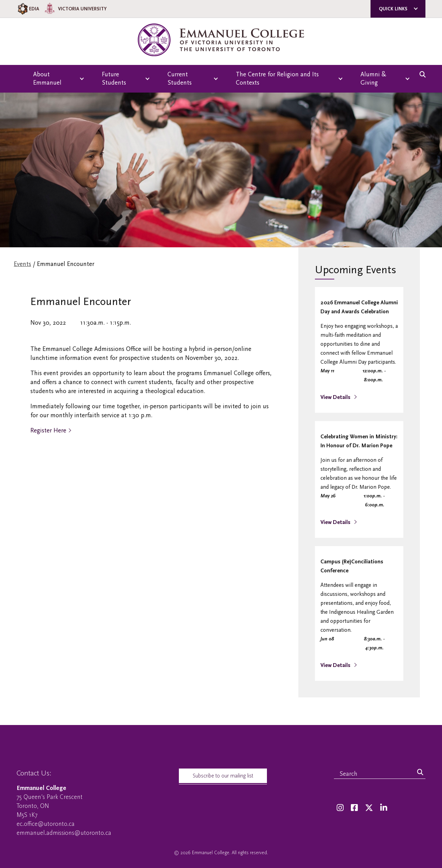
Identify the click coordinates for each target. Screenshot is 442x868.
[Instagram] (340, 808)
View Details (336, 397)
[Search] (420, 773)
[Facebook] (354, 808)
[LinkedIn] (384, 808)
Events (22, 264)
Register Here (48, 431)
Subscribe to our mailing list (223, 776)
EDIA (28, 9)
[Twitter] (369, 808)
